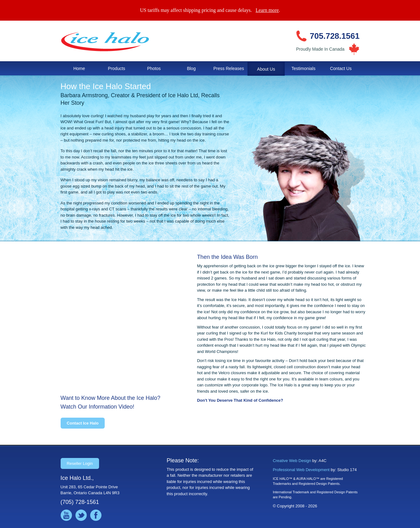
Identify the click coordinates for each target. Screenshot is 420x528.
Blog (191, 68)
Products (116, 68)
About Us (266, 69)
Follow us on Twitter (81, 515)
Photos (154, 68)
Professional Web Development (301, 470)
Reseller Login (80, 463)
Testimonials (303, 68)
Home (79, 68)
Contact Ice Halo (83, 423)
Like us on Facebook (96, 515)
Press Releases (229, 68)
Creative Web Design (292, 461)
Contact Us (341, 68)
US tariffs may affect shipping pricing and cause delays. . (210, 10)
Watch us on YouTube (66, 515)
